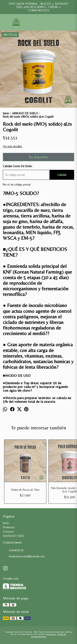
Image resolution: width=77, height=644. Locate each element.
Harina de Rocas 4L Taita (25, 490)
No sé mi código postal (17, 184)
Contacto (8, 532)
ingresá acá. (51, 634)
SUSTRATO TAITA (13, 536)
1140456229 (13, 550)
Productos (9, 527)
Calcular (62, 175)
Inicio (6, 523)
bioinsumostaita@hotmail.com (24, 557)
